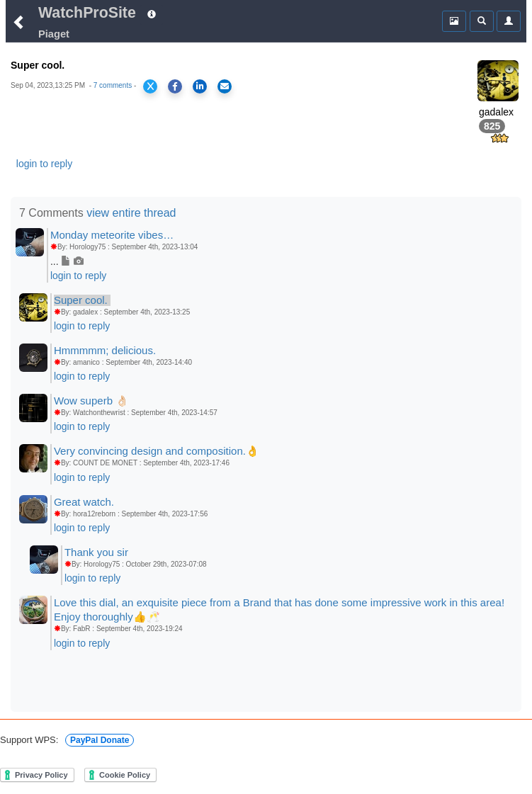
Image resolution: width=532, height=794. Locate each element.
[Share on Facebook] (175, 86)
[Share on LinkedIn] (200, 86)
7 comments (113, 85)
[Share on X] (150, 86)
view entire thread (131, 213)
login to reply (44, 164)
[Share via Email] (225, 86)
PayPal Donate (100, 740)
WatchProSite (87, 13)
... (67, 261)
